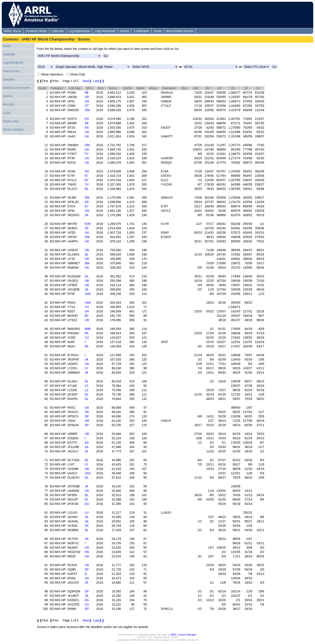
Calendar (58, 31)
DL (87, 189)
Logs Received (105, 31)
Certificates (141, 31)
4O (87, 171)
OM (87, 110)
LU (87, 513)
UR (87, 97)
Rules (7, 46)
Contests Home (36, 31)
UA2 (88, 473)
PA (87, 333)
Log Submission (79, 31)
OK (87, 281)
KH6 (88, 224)
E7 (87, 206)
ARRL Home (12, 31)
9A (87, 346)
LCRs (7, 113)
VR (87, 412)
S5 (87, 228)
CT (87, 106)
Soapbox (9, 79)
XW (87, 237)
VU (87, 604)
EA (87, 128)
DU (87, 504)
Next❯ (87, 81)
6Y (87, 180)
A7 (87, 386)
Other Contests (13, 129)
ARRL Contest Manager (183, 635)
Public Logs (11, 121)
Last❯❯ (99, 81)
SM (87, 198)
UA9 (88, 294)
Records (9, 104)
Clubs (157, 31)
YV (87, 184)
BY (87, 316)
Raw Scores (11, 71)
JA (86, 215)
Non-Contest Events (180, 31)
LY (86, 368)
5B (87, 93)
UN (87, 101)
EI (86, 176)
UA (87, 132)
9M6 (88, 329)
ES (87, 119)
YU (87, 307)
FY (87, 154)
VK (87, 526)
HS (87, 552)
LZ (86, 390)
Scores (124, 31)
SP (87, 202)
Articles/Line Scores (16, 88)
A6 (87, 123)
